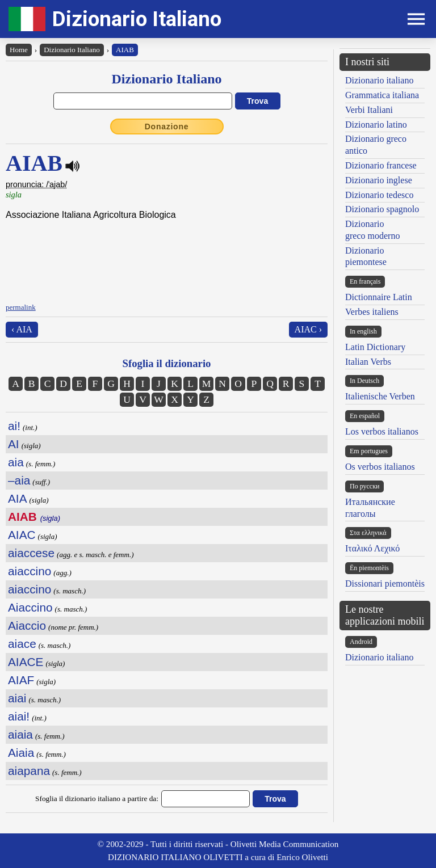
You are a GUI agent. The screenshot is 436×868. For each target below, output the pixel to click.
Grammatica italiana (382, 95)
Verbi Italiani (369, 110)
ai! (14, 426)
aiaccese (31, 553)
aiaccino (30, 571)
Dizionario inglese (379, 180)
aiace (22, 644)
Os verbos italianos (380, 467)
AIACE (26, 662)
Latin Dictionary (375, 347)
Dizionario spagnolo (382, 209)
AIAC (22, 535)
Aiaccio (27, 625)
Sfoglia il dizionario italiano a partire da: (97, 799)
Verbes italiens (372, 312)
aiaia (20, 734)
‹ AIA (22, 329)
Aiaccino (30, 607)
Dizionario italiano (379, 80)
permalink (21, 307)
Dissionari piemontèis (385, 583)
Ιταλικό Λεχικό (372, 548)
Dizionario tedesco (379, 195)
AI (14, 444)
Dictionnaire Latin (379, 297)
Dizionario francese (381, 165)
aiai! (19, 716)
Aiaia (21, 753)
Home (19, 50)
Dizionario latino (376, 125)
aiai (17, 698)
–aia (19, 480)
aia (16, 462)
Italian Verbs (368, 362)
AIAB (125, 50)
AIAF (21, 680)
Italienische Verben (380, 396)
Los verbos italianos (382, 431)
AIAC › (308, 329)
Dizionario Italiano (137, 19)
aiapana (29, 771)
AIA (18, 498)
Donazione (167, 127)
